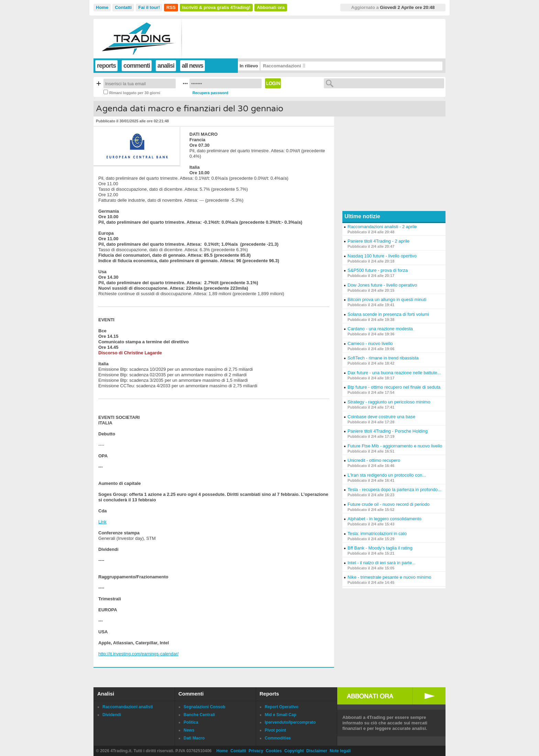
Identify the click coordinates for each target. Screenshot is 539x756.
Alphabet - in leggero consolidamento (384, 519)
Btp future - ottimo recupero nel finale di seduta (394, 387)
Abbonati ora (271, 7)
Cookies (274, 751)
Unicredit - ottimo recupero (374, 460)
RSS (171, 7)
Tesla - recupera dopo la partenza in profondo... (394, 490)
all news (192, 66)
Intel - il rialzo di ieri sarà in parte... (382, 563)
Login (273, 83)
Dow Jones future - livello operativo (382, 285)
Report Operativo (282, 707)
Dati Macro (194, 738)
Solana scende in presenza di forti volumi (388, 314)
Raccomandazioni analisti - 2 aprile (382, 227)
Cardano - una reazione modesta (380, 329)
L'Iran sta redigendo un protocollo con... (387, 475)
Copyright (294, 751)
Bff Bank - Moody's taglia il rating (380, 548)
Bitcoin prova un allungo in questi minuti (387, 299)
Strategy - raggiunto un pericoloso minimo (389, 402)
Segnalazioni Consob (204, 707)
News (189, 730)
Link (102, 522)
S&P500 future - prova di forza (378, 270)
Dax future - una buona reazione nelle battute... (394, 373)
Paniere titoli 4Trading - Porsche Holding (388, 431)
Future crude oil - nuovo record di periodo (388, 504)
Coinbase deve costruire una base (381, 417)
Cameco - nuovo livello (370, 343)
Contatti (123, 7)
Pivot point (275, 730)
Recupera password (211, 93)
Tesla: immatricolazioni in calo (377, 533)
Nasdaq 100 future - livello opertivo (382, 256)
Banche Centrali (199, 715)
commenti (137, 66)
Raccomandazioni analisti (128, 707)
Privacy (256, 751)
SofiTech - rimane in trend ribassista (383, 358)
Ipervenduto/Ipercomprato (290, 722)
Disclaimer (317, 751)
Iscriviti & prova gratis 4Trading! (216, 7)
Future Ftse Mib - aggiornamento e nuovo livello (395, 446)
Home (102, 7)
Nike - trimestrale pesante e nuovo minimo (389, 577)
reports (106, 66)
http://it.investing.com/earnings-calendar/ (138, 654)
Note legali (340, 751)
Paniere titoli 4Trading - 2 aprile (378, 241)
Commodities (278, 738)
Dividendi (112, 715)
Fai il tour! (149, 7)
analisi (166, 66)
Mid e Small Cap (280, 715)
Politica (191, 722)
